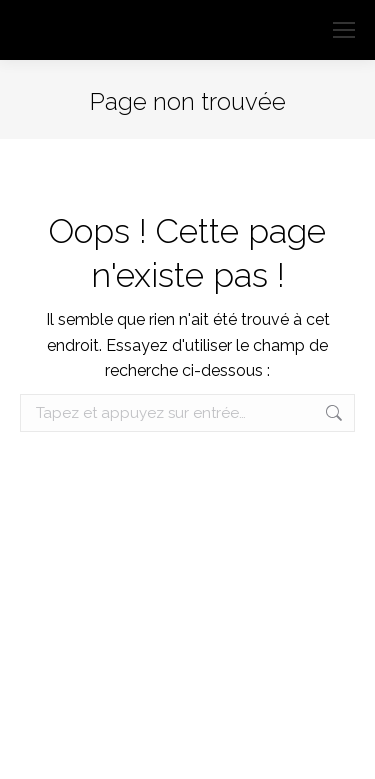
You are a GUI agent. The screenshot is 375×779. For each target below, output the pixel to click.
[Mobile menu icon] (344, 30)
